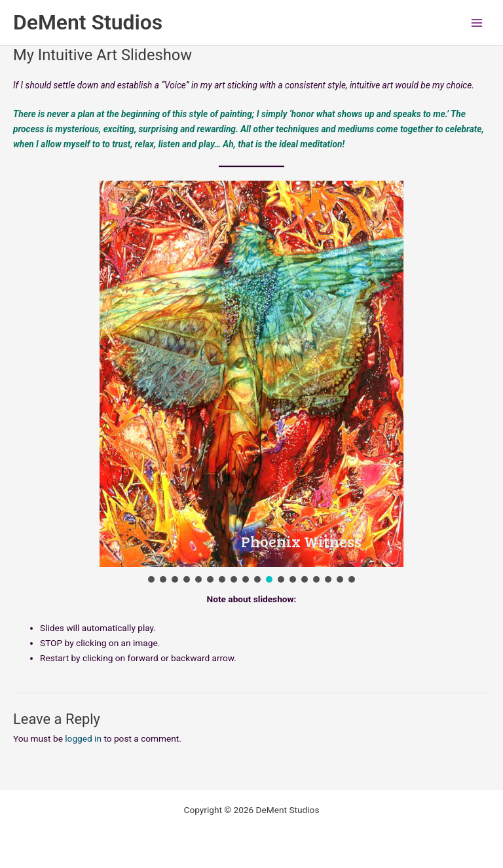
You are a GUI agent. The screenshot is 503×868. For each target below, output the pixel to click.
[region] (251, 383)
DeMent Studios (88, 22)
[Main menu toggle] (477, 23)
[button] (151, 579)
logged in (83, 738)
